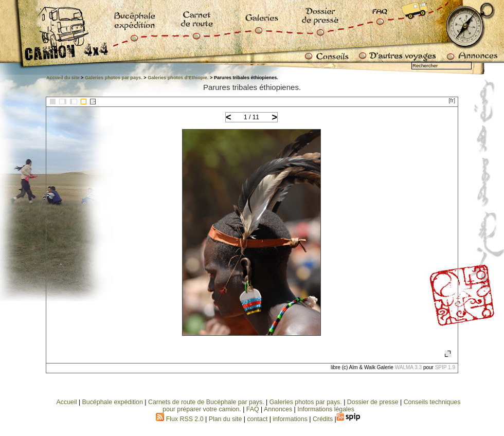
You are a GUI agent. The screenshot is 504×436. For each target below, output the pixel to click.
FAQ (253, 409)
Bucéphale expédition (113, 402)
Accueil (67, 402)
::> (93, 102)
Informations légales (326, 409)
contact (257, 419)
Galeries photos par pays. (114, 78)
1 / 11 (251, 117)
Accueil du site (63, 78)
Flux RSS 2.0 (179, 419)
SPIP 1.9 (445, 367)
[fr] (452, 100)
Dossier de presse (373, 402)
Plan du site (226, 419)
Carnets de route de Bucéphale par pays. (206, 402)
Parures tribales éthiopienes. (252, 87)
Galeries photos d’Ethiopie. (178, 78)
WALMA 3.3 (408, 367)
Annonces (278, 409)
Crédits (323, 419)
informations (291, 419)
